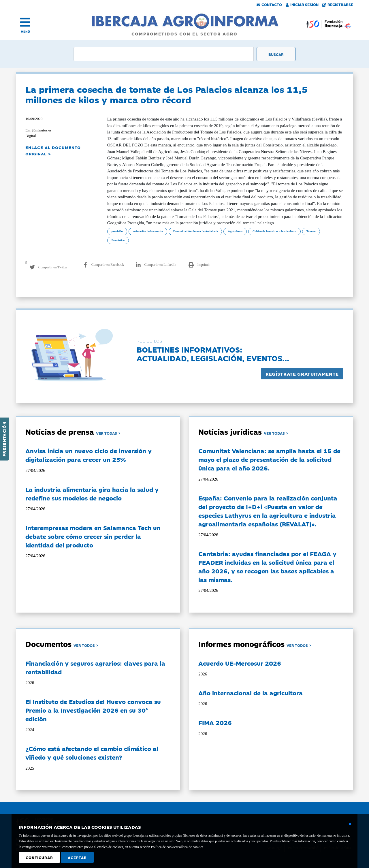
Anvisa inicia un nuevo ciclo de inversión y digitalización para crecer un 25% (89, 455)
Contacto (269, 4)
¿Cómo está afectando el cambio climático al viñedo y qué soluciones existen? (92, 753)
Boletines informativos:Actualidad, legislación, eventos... (213, 354)
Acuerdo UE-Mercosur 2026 (240, 663)
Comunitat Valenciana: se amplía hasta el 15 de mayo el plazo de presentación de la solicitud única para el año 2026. (269, 459)
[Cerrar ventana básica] (350, 824)
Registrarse (338, 4)
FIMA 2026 (215, 722)
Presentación (4, 439)
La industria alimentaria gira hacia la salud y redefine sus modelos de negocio (92, 494)
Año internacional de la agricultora (251, 693)
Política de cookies (190, 847)
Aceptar (77, 857)
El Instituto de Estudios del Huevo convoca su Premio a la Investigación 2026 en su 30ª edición (93, 710)
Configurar (39, 857)
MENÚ (25, 32)
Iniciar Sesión (302, 4)
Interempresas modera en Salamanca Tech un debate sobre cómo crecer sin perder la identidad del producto (93, 536)
